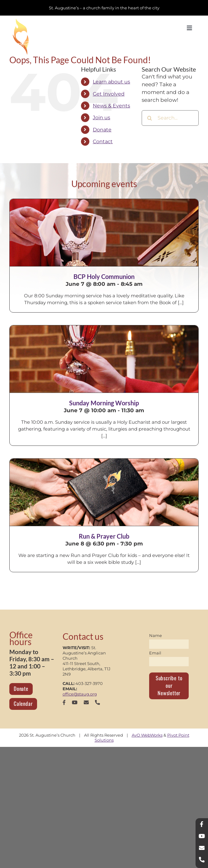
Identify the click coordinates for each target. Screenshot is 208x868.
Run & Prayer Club (104, 536)
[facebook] (64, 702)
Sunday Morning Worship (104, 403)
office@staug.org (80, 694)
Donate (102, 130)
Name (156, 635)
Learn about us (111, 82)
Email (155, 653)
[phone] (97, 702)
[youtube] (75, 702)
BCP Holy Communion (104, 276)
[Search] (149, 118)
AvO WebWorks (147, 735)
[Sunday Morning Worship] (104, 359)
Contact (103, 142)
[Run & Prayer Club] (104, 492)
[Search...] (170, 118)
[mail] (86, 702)
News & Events (111, 106)
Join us (102, 118)
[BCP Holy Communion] (104, 233)
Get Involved (109, 94)
